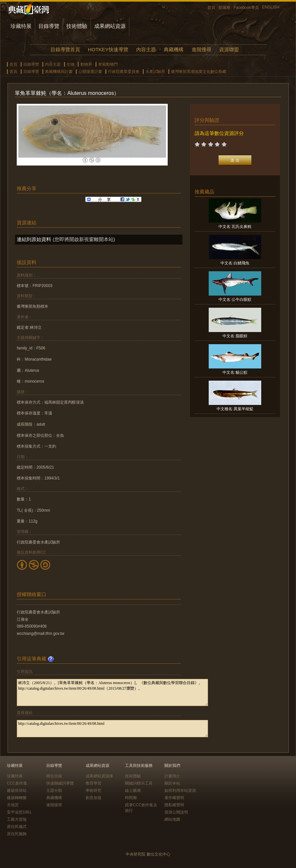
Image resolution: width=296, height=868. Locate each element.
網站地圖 (172, 819)
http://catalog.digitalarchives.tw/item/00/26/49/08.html (112, 729)
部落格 (224, 8)
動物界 (86, 64)
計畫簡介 (172, 776)
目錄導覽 (49, 26)
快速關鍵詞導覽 (60, 783)
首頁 (211, 8)
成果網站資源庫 (99, 776)
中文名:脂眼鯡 (235, 336)
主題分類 (54, 790)
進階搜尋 (201, 49)
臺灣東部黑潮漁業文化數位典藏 (199, 72)
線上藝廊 (133, 790)
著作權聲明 (174, 798)
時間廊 (131, 798)
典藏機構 (174, 49)
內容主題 (146, 49)
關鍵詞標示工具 (139, 783)
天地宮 (13, 805)
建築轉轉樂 (17, 798)
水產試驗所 (155, 72)
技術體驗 (77, 26)
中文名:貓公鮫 (235, 372)
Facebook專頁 (246, 8)
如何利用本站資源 (180, 790)
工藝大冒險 (17, 819)
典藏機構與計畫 (59, 72)
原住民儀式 (17, 827)
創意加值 (94, 798)
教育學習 (94, 783)
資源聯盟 (229, 49)
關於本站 (172, 783)
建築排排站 (17, 790)
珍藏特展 (21, 26)
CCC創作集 (17, 783)
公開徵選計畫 (90, 72)
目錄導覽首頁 (65, 49)
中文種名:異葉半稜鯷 (235, 409)
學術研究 (94, 790)
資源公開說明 (176, 812)
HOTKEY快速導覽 (108, 49)
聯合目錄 (54, 776)
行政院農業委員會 (124, 72)
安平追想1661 (19, 812)
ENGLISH (271, 7)
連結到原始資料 (34, 239)
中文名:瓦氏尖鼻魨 (235, 227)
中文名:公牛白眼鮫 (235, 300)
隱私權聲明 (174, 805)
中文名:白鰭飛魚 (235, 263)
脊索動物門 (108, 64)
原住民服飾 (17, 834)
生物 (71, 64)
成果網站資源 (110, 26)
